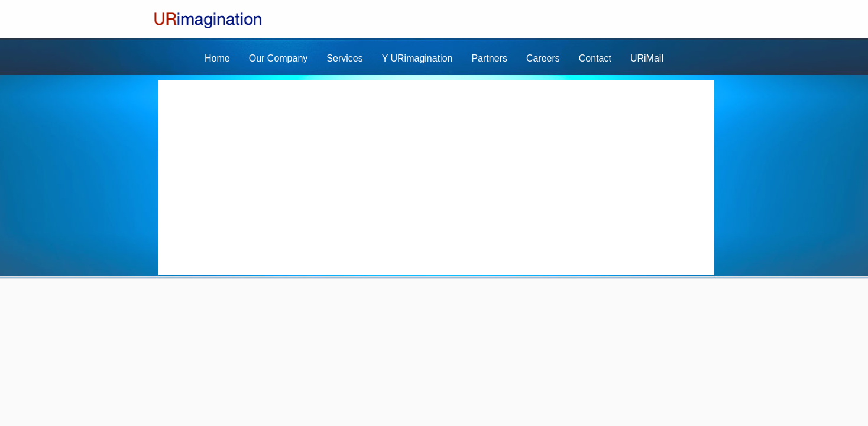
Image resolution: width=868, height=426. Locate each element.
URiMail (647, 58)
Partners (489, 58)
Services (344, 58)
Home (217, 58)
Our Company (278, 58)
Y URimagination (417, 58)
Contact (595, 58)
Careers (543, 58)
